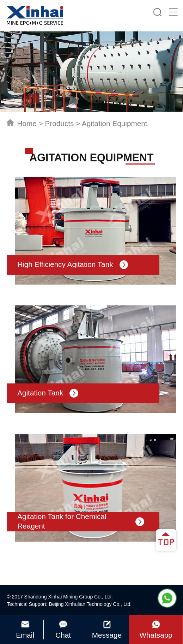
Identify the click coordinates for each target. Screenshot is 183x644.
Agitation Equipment (115, 123)
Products (59, 123)
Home (27, 123)
